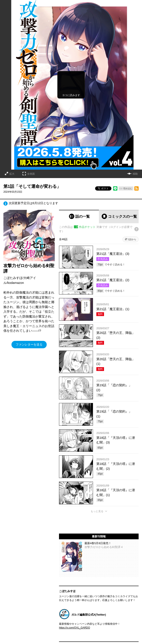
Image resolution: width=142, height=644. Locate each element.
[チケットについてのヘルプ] (136, 229)
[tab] (79, 217)
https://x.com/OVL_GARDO (75, 628)
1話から (132, 239)
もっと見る (97, 511)
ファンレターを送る (29, 344)
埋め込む (128, 188)
